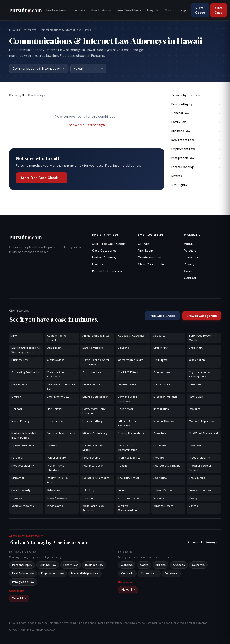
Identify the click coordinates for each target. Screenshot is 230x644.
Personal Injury (196, 104)
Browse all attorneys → (204, 543)
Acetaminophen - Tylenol (58, 338)
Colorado (127, 574)
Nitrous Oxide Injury (95, 434)
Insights (153, 10)
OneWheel (160, 434)
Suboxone (53, 490)
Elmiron (16, 397)
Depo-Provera (127, 385)
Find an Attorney (104, 258)
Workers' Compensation (127, 508)
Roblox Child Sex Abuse (58, 480)
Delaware (171, 574)
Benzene (123, 348)
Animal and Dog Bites (96, 336)
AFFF (14, 336)
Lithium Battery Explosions (128, 423)
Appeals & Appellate (131, 336)
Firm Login (145, 251)
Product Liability (199, 458)
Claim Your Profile (151, 264)
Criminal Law (196, 113)
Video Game (55, 506)
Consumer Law (92, 373)
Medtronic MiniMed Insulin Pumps (24, 436)
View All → (19, 598)
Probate (159, 458)
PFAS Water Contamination (127, 448)
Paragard (195, 446)
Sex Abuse (160, 478)
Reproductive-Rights (167, 466)
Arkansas (179, 565)
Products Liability (23, 466)
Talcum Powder (163, 490)
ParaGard (160, 446)
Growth (144, 244)
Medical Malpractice (202, 421)
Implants (195, 409)
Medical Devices (164, 421)
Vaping (193, 498)
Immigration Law (196, 158)
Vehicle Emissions (23, 506)
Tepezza (17, 498)
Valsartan (159, 498)
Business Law (196, 131)
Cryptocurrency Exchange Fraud (199, 375)
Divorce (196, 176)
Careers (190, 271)
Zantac (193, 506)
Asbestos (159, 336)
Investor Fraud (56, 421)
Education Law (163, 385)
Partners (79, 10)
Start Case (219, 10)
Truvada (88, 498)
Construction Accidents (55, 375)
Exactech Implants (165, 397)
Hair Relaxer (55, 409)
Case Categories (104, 251)
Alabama (127, 565)
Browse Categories (202, 316)
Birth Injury (160, 348)
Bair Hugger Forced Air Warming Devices (26, 350)
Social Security (21, 490)
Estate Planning (196, 167)
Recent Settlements (107, 271)
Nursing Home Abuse (131, 434)
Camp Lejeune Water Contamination (96, 362)
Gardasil (17, 409)
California (198, 565)
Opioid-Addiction (23, 446)
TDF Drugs (89, 490)
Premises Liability (129, 458)
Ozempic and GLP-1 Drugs (95, 448)
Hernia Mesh (126, 409)
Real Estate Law (196, 140)
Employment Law (196, 149)
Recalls (123, 466)
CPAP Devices (56, 360)
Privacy (189, 264)
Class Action (197, 360)
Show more (17, 591)
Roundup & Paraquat (96, 478)
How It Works (101, 10)
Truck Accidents (57, 498)
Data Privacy (20, 385)
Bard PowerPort (93, 348)
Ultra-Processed (128, 498)
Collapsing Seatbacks (25, 373)
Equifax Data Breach (95, 397)
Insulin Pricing (20, 421)
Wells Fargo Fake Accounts (93, 508)
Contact (190, 278)
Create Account (150, 258)
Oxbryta (52, 446)
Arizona (160, 565)
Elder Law (195, 385)
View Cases (200, 10)
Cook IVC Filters (128, 373)
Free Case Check (129, 10)
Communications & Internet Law (60, 30)
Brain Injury (196, 348)
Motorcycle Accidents (61, 434)
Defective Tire (91, 385)
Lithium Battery (92, 421)
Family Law (196, 122)
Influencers (192, 258)
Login (184, 10)
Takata (122, 490)
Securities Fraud (128, 478)
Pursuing (15, 30)
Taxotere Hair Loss (201, 490)
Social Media (197, 478)
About (169, 10)
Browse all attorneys (87, 125)
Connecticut (149, 574)
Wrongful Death (163, 506)
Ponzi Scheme (91, 458)
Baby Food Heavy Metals (200, 338)
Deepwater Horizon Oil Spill (61, 387)
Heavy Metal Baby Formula (94, 411)
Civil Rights (196, 185)
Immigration (161, 409)
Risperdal (18, 478)
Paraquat (17, 458)
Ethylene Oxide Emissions (128, 399)
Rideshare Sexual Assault (200, 468)
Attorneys (30, 30)
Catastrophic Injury (130, 360)
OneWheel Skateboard (203, 434)
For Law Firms (57, 10)
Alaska (144, 565)
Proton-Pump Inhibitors (56, 468)
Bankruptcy (54, 348)
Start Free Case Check (42, 178)
